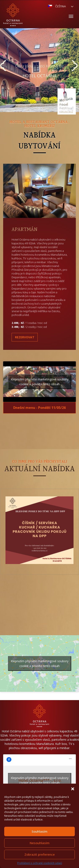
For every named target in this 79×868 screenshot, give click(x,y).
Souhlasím (39, 831)
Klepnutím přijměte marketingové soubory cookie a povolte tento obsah (40, 382)
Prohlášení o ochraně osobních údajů (40, 863)
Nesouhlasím (40, 843)
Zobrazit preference (40, 854)
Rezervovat (25, 337)
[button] (73, 789)
